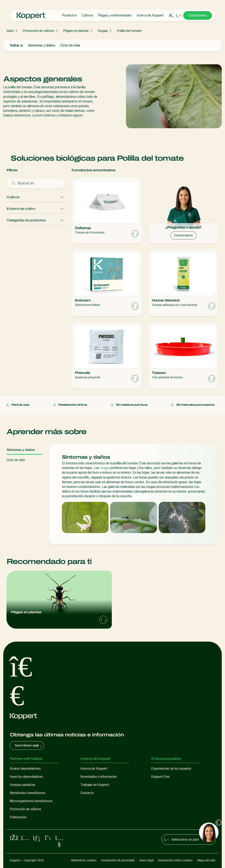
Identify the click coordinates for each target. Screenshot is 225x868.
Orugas (103, 31)
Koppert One (160, 777)
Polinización (18, 817)
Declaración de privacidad (118, 860)
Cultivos (87, 15)
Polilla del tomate (129, 31)
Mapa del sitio (206, 860)
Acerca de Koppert (150, 15)
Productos (69, 15)
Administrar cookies (84, 860)
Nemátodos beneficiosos (28, 793)
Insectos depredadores (26, 777)
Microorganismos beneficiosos (31, 801)
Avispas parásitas (23, 785)
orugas (105, 468)
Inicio (10, 31)
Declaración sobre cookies (175, 860)
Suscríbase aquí (29, 745)
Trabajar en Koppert (95, 785)
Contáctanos (198, 15)
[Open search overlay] (171, 15)
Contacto (87, 793)
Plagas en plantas (76, 31)
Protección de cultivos (38, 31)
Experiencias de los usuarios (171, 769)
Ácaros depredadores (25, 769)
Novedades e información (99, 777)
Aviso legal (146, 860)
